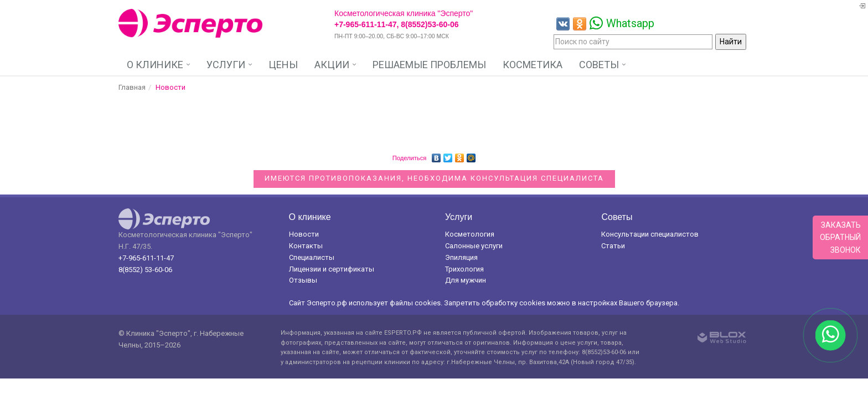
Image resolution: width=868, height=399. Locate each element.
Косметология (470, 234)
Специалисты (312, 257)
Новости (304, 234)
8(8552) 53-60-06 (145, 270)
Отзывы (303, 280)
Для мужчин (466, 280)
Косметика (533, 65)
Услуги (226, 65)
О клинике (155, 65)
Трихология (464, 269)
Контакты (306, 246)
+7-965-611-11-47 (146, 258)
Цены (283, 65)
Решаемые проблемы (429, 65)
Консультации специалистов (650, 234)
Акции (332, 65)
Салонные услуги (474, 246)
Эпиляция (461, 257)
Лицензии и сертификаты (332, 269)
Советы (599, 65)
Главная (132, 87)
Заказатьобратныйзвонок (840, 237)
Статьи (613, 246)
